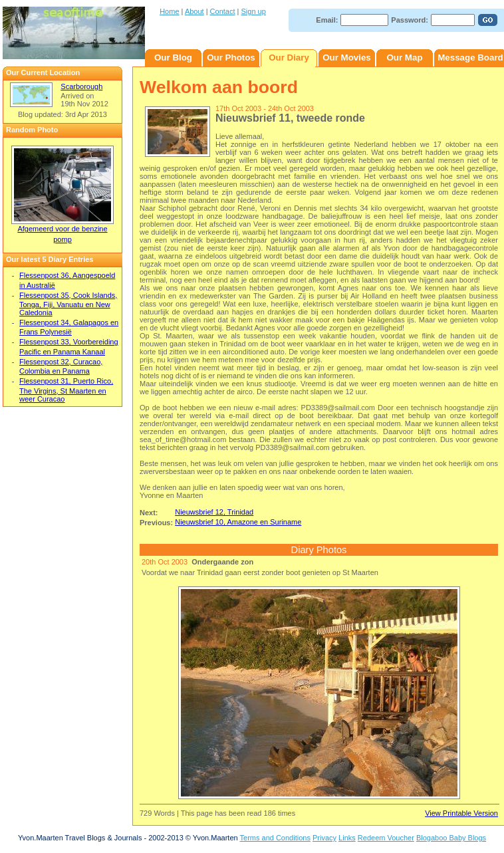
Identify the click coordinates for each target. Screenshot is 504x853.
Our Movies (347, 58)
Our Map (404, 58)
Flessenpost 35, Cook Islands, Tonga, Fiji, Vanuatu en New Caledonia (68, 304)
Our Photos (231, 58)
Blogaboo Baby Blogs (451, 838)
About (194, 11)
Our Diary (289, 58)
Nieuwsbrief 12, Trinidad (214, 512)
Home (169, 11)
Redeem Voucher (386, 838)
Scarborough (81, 86)
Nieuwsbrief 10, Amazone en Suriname (238, 522)
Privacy (324, 838)
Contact (223, 11)
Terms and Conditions (275, 838)
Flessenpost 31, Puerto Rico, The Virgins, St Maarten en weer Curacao (66, 390)
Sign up (254, 11)
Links (347, 838)
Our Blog (173, 58)
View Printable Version (461, 813)
